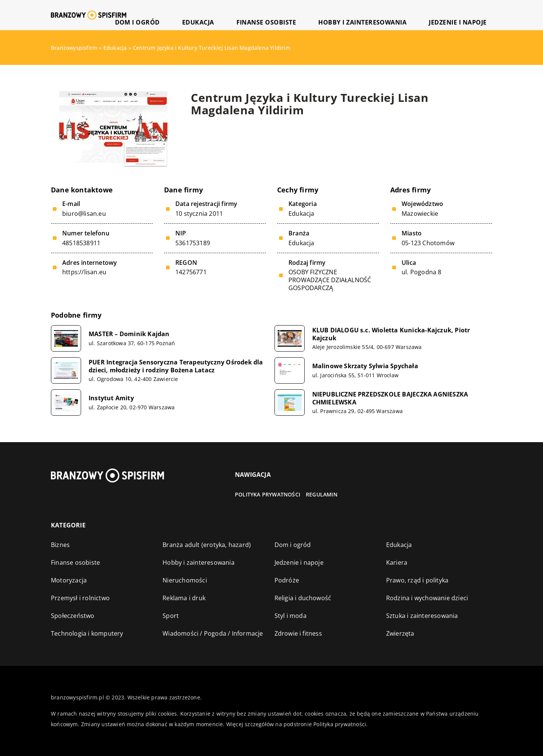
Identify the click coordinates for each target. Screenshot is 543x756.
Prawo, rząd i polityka (417, 580)
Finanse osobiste (317, 15)
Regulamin (322, 494)
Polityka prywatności (268, 494)
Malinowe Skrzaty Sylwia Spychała (365, 366)
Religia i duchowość (303, 598)
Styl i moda (291, 616)
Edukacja (266, 15)
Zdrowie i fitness (298, 633)
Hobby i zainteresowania (392, 15)
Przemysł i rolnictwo (80, 598)
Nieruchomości (185, 580)
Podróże (287, 580)
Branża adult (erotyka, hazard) (207, 545)
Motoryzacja (69, 580)
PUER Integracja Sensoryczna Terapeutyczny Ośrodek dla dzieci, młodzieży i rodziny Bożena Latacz (176, 366)
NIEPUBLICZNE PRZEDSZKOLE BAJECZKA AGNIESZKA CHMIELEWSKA (390, 398)
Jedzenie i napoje (467, 15)
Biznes (60, 545)
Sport (171, 616)
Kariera (397, 562)
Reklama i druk (184, 598)
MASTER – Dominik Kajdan (129, 334)
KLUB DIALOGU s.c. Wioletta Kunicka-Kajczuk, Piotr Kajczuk (391, 334)
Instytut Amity (111, 398)
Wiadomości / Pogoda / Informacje (213, 633)
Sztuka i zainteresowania (422, 616)
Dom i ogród (222, 15)
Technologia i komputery (87, 633)
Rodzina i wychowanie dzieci (427, 598)
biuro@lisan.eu (84, 214)
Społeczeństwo (73, 616)
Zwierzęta (400, 633)
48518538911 (81, 243)
